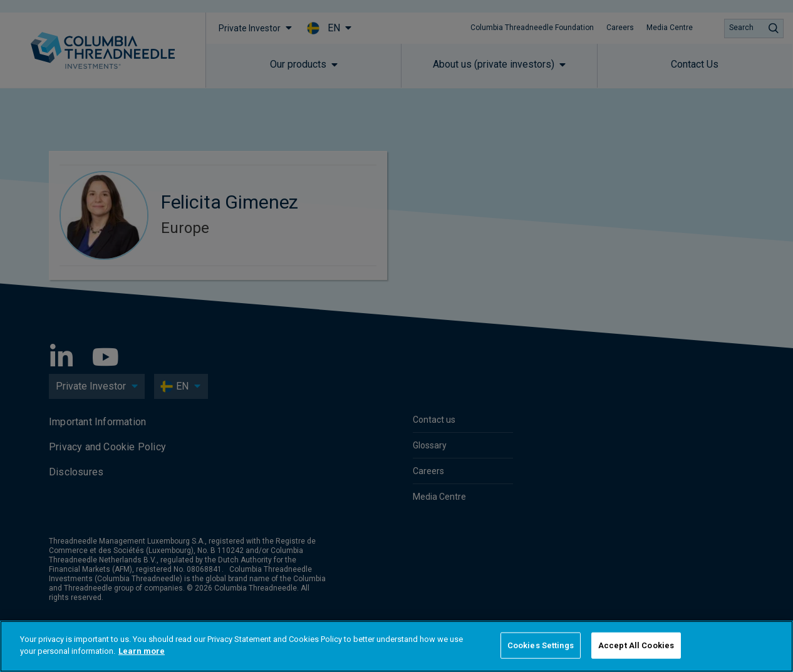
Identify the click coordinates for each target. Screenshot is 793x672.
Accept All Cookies (636, 645)
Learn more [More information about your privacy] (142, 651)
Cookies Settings (541, 645)
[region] (397, 646)
